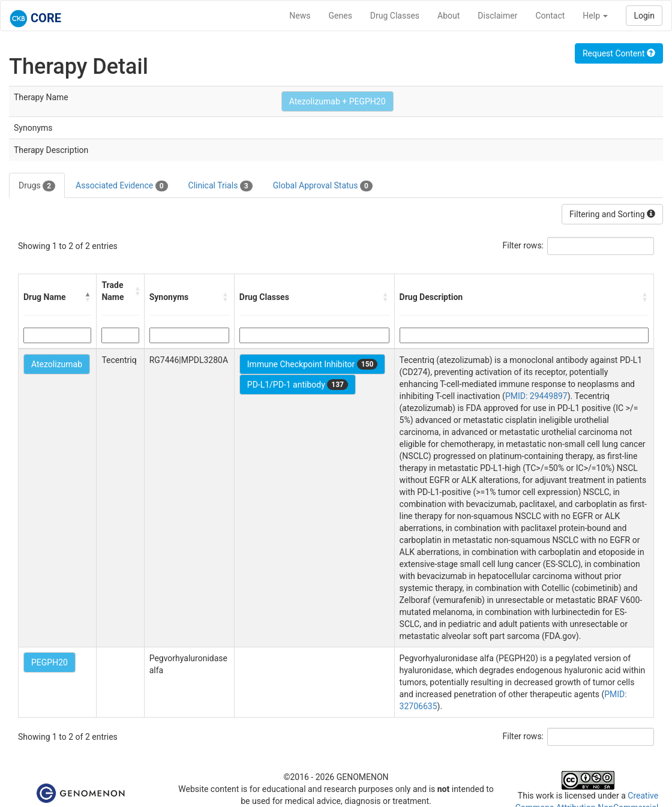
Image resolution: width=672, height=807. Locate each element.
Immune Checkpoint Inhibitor (313, 364)
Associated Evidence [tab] (121, 186)
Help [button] (595, 16)
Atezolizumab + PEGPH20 (337, 101)
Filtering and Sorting (612, 214)
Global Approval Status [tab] (323, 186)
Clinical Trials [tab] (220, 186)
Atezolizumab (57, 364)
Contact (550, 16)
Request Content (619, 53)
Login (644, 16)
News (300, 16)
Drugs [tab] (37, 186)
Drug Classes (395, 16)
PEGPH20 (49, 662)
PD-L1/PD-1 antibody (298, 385)
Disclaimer (497, 16)
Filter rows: (523, 245)
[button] (88, 297)
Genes (340, 16)
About (448, 16)
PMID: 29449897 (536, 396)
